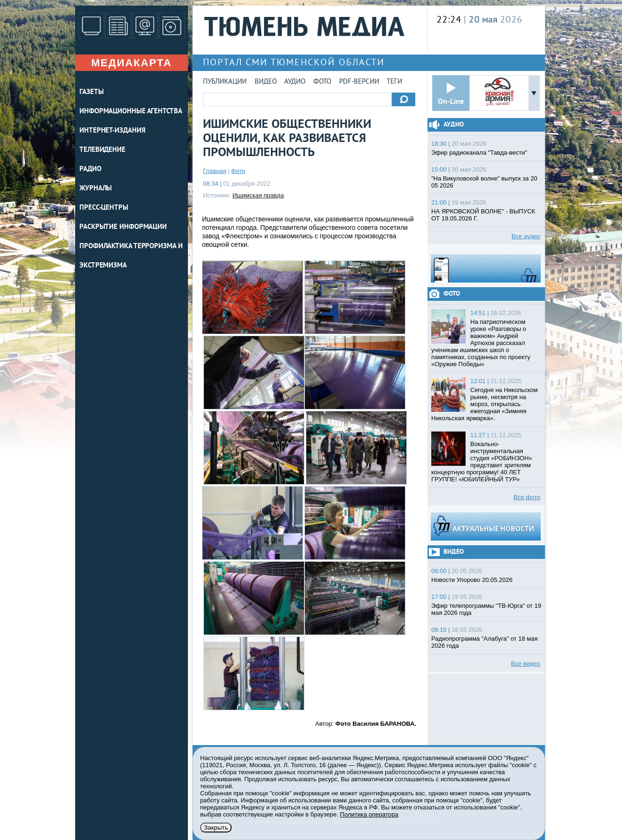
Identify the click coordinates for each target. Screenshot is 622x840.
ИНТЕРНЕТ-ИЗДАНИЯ (112, 131)
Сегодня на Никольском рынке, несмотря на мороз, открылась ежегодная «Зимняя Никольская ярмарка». (485, 404)
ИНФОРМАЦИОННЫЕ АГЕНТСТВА (131, 112)
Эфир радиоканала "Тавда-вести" (479, 153)
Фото (322, 82)
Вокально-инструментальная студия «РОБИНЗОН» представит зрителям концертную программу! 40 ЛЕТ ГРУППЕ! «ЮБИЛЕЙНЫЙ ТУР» (482, 462)
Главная (214, 171)
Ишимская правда (258, 195)
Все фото (527, 497)
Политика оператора (369, 814)
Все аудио (526, 236)
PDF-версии (359, 82)
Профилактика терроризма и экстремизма (131, 256)
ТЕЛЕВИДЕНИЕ (102, 150)
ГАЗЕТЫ (91, 92)
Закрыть (216, 828)
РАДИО (90, 169)
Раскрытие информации (123, 227)
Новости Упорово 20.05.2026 (472, 580)
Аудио (295, 82)
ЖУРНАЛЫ (96, 189)
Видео (266, 82)
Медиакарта (132, 63)
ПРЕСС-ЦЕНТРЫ (104, 208)
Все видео (526, 663)
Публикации (225, 82)
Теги (394, 82)
